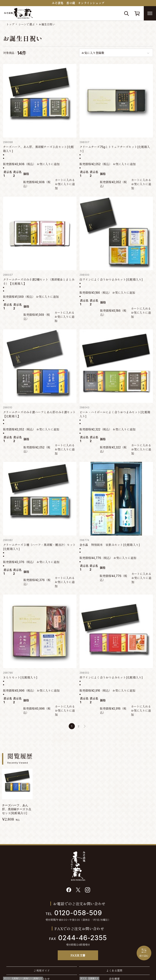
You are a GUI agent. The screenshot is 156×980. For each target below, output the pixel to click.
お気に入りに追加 (48, 164)
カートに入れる (65, 180)
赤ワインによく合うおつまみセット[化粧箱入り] (111, 677)
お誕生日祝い (47, 24)
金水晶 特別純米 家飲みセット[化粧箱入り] (110, 545)
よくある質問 (114, 971)
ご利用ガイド (42, 971)
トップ (10, 24)
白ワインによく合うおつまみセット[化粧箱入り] (111, 279)
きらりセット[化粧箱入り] (20, 677)
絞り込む (144, 953)
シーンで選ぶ (27, 24)
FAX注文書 (78, 955)
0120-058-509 (74, 913)
